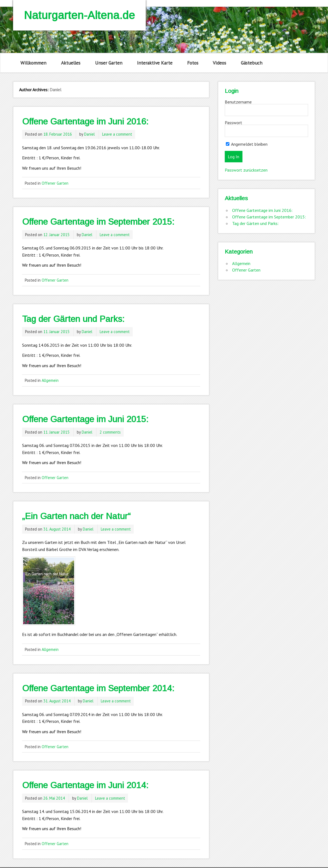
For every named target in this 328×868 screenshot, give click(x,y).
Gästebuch (252, 63)
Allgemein (50, 380)
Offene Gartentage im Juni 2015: (85, 419)
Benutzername (238, 102)
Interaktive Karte (155, 63)
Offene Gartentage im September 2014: (98, 688)
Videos (219, 63)
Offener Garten (55, 183)
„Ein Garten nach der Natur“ (76, 516)
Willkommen (33, 63)
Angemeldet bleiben (247, 144)
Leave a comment (117, 134)
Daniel (89, 134)
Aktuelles (71, 63)
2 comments (110, 432)
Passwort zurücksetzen (246, 170)
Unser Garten (109, 63)
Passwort (233, 123)
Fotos (193, 63)
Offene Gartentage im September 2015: (98, 222)
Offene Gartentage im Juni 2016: (85, 121)
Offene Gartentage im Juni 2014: (85, 785)
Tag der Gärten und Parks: (73, 319)
